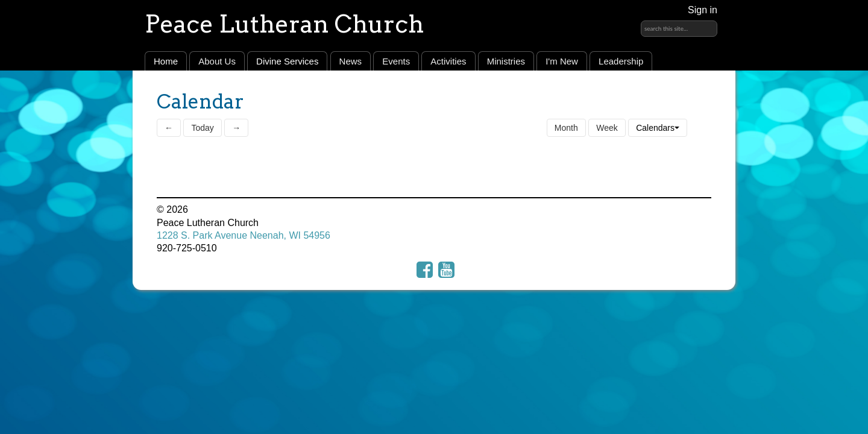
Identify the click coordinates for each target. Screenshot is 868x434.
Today (202, 128)
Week (607, 128)
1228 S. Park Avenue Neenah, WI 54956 (244, 235)
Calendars (658, 128)
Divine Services (287, 61)
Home (166, 61)
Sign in (703, 10)
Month (566, 128)
